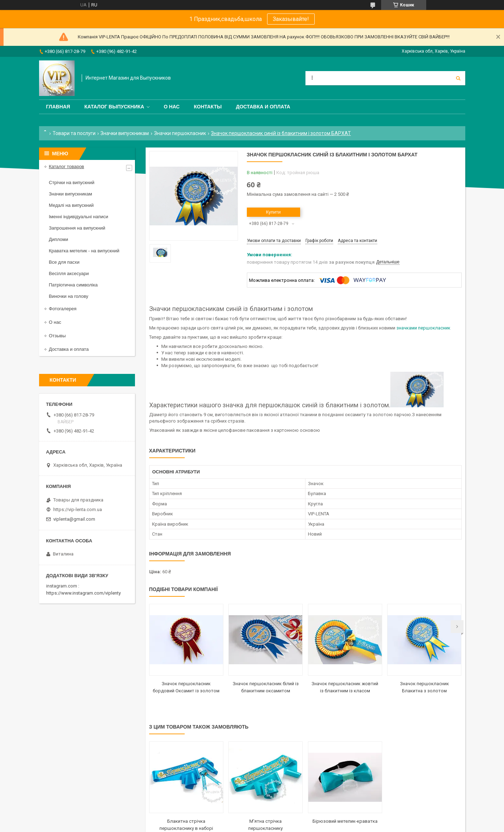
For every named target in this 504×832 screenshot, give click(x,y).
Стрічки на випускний (72, 182)
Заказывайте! (291, 19)
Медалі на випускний (71, 205)
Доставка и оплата (263, 107)
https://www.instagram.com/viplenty (83, 593)
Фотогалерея (63, 309)
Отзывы (58, 336)
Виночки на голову (69, 296)
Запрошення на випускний (77, 228)
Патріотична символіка (73, 285)
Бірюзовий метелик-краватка (345, 821)
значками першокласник (423, 328)
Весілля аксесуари (69, 273)
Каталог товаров (67, 167)
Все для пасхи (64, 262)
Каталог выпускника (114, 107)
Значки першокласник (180, 133)
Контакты (208, 107)
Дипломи (59, 239)
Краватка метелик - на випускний (84, 251)
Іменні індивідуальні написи (79, 217)
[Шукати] (458, 78)
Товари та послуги (74, 133)
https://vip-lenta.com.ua (78, 509)
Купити (273, 212)
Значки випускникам (125, 133)
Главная (58, 107)
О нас (172, 107)
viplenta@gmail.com (74, 519)
